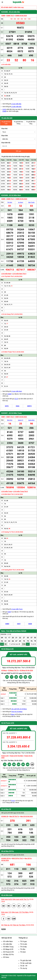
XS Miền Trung (8, 947)
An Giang (21, 202)
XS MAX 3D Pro (6, 858)
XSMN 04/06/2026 (21, 199)
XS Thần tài (5, 925)
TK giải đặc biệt (7, 118)
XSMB (3, 16)
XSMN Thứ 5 (10, 199)
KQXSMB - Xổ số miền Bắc (11, 12)
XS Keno (6, 957)
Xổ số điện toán (7, 895)
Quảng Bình (31, 420)
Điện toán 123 (6, 912)
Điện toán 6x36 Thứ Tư (21, 899)
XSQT (19, 624)
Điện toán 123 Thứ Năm (20, 912)
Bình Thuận (31, 202)
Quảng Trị (21, 420)
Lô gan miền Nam (17, 391)
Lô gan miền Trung (17, 609)
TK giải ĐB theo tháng (18, 123)
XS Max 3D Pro (8, 955)
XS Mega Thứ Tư (13, 670)
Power (13, 801)
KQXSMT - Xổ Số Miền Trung (11, 413)
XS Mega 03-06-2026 (26, 670)
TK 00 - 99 (24, 966)
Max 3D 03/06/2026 (27, 816)
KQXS (4, 109)
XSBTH (29, 406)
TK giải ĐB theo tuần (6, 123)
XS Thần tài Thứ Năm (18, 925)
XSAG (18, 406)
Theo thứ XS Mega (17, 712)
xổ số (16, 399)
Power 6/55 (5, 756)
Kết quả (18, 151)
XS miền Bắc (8, 944)
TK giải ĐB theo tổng (31, 123)
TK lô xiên (24, 944)
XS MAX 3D (5, 816)
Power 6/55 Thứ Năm (16, 756)
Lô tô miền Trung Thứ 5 (21, 491)
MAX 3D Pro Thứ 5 (18, 858)
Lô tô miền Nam (6, 274)
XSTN (7, 406)
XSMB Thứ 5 (10, 16)
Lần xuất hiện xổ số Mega (19, 709)
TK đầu (23, 949)
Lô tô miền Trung (7, 491)
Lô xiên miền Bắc (16, 107)
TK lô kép (23, 947)
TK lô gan (23, 941)
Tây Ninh (10, 202)
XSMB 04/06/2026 (21, 16)
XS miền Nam (8, 941)
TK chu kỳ (24, 968)
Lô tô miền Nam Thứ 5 (19, 274)
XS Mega (4, 670)
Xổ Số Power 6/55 (8, 723)
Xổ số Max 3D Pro (8, 851)
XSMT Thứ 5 (10, 417)
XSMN (3, 199)
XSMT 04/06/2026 (21, 417)
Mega (13, 714)
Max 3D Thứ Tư (14, 816)
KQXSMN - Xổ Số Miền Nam (11, 195)
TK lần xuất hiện (26, 963)
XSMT (3, 417)
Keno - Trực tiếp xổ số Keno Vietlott (14, 631)
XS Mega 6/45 (8, 949)
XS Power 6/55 (8, 952)
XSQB (30, 624)
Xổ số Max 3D (6, 809)
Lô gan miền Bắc (16, 104)
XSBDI (7, 624)
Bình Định (10, 420)
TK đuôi (23, 952)
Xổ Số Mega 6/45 (7, 649)
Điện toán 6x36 (7, 899)
